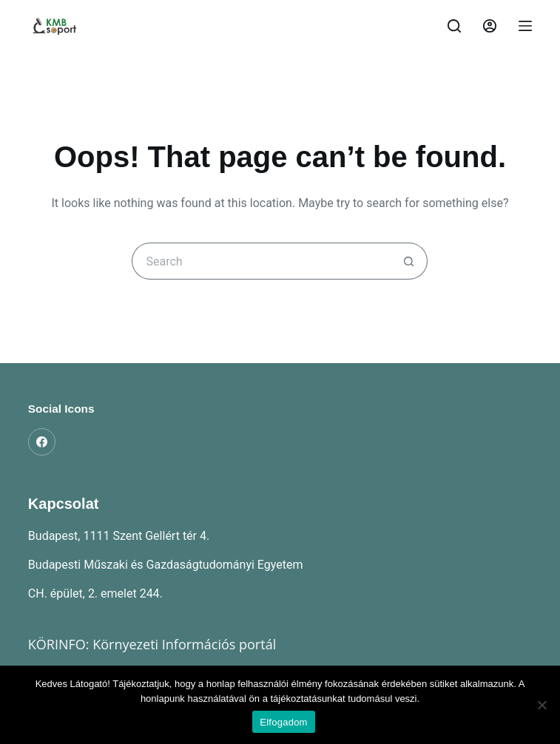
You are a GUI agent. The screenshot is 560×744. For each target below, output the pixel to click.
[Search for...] (261, 261)
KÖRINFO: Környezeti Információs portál (152, 644)
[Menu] (525, 26)
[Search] (454, 26)
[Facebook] (42, 442)
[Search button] (409, 261)
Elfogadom (283, 722)
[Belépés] (490, 26)
